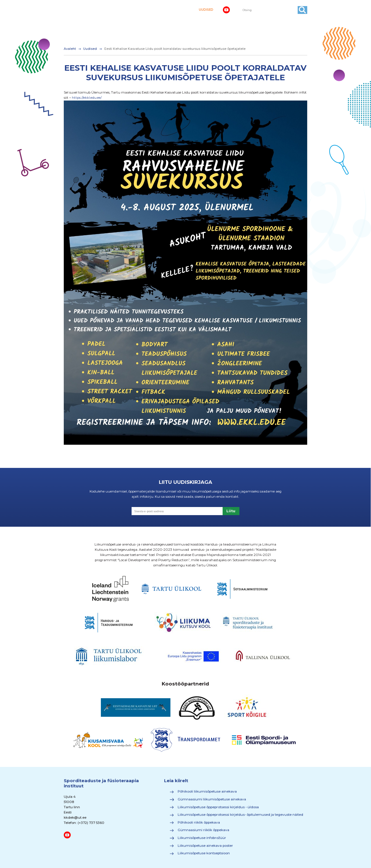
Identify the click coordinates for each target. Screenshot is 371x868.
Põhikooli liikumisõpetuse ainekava (207, 794)
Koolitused (161, 29)
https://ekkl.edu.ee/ (87, 98)
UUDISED (206, 10)
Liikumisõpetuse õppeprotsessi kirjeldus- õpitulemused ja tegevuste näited (240, 817)
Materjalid (188, 29)
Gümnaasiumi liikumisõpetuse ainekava (212, 802)
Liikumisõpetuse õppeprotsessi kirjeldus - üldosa (218, 809)
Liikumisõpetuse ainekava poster (205, 848)
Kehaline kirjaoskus (128, 21)
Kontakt (212, 29)
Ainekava (95, 21)
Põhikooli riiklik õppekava (199, 825)
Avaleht (73, 21)
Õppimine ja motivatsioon (247, 21)
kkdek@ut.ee (75, 820)
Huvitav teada (291, 21)
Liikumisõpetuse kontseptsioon (204, 856)
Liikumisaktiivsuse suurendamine (184, 21)
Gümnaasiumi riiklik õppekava (203, 832)
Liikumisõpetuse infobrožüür (202, 840)
